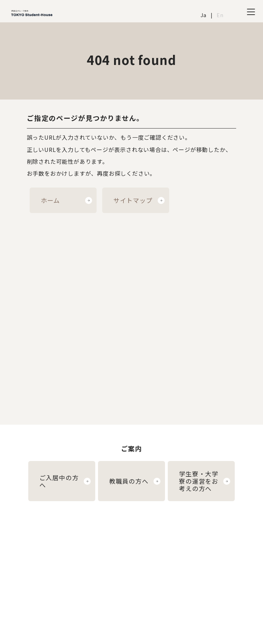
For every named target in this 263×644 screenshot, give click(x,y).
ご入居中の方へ (59, 481)
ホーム (50, 200)
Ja (204, 15)
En (220, 15)
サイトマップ (133, 200)
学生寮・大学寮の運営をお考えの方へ (199, 481)
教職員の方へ (129, 481)
